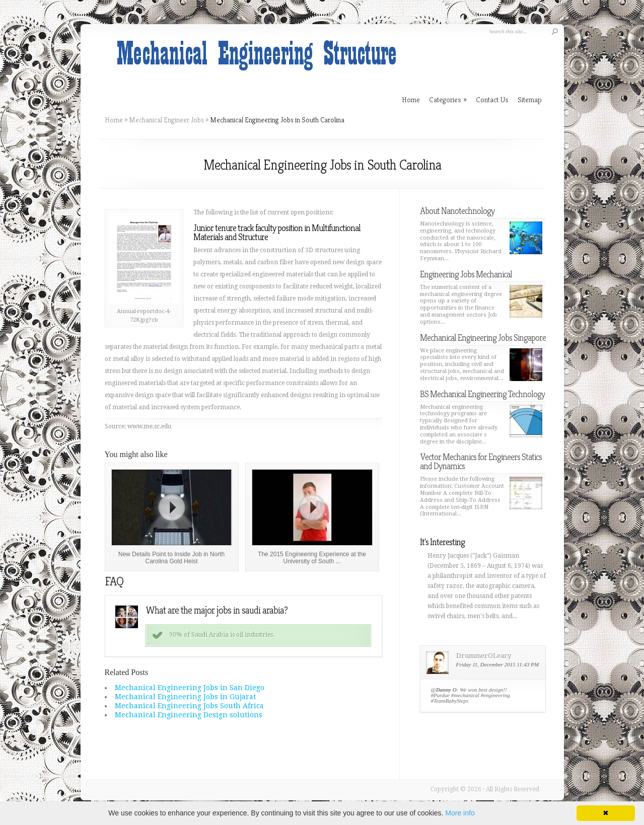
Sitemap (530, 99)
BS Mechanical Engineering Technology (482, 394)
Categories (448, 99)
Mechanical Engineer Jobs (166, 120)
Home (114, 120)
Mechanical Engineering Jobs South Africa (189, 706)
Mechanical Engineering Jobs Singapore (483, 338)
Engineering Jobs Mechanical (466, 274)
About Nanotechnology (457, 211)
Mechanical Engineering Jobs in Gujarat (185, 697)
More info (460, 813)
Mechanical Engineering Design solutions (189, 715)
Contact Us (492, 99)
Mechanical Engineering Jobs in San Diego (190, 688)
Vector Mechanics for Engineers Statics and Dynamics (481, 461)
